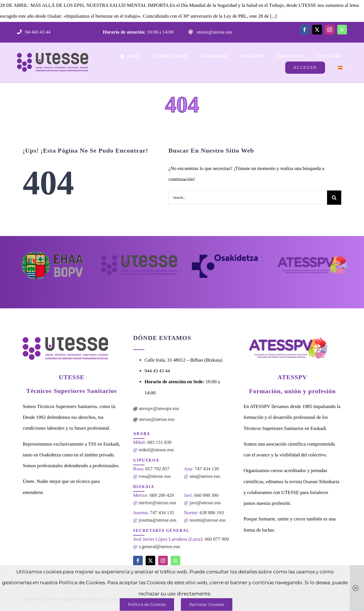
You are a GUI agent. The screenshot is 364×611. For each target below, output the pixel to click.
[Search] (334, 198)
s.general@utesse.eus (159, 547)
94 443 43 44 (37, 32)
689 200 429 (162, 495)
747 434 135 (162, 513)
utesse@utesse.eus (214, 32)
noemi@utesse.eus (208, 520)
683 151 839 (159, 442)
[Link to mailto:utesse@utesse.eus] (191, 32)
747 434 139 (207, 469)
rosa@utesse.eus (155, 476)
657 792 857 (157, 469)
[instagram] (330, 30)
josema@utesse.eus (158, 520)
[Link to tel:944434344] (19, 32)
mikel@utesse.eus (156, 450)
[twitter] (317, 30)
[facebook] (305, 30)
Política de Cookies (147, 604)
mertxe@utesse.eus (157, 503)
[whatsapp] (342, 30)
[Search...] (248, 198)
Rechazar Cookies (207, 604)
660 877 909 (217, 539)
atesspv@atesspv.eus (159, 408)
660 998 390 (206, 495)
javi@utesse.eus (205, 503)
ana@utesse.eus (205, 476)
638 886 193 (212, 513)
